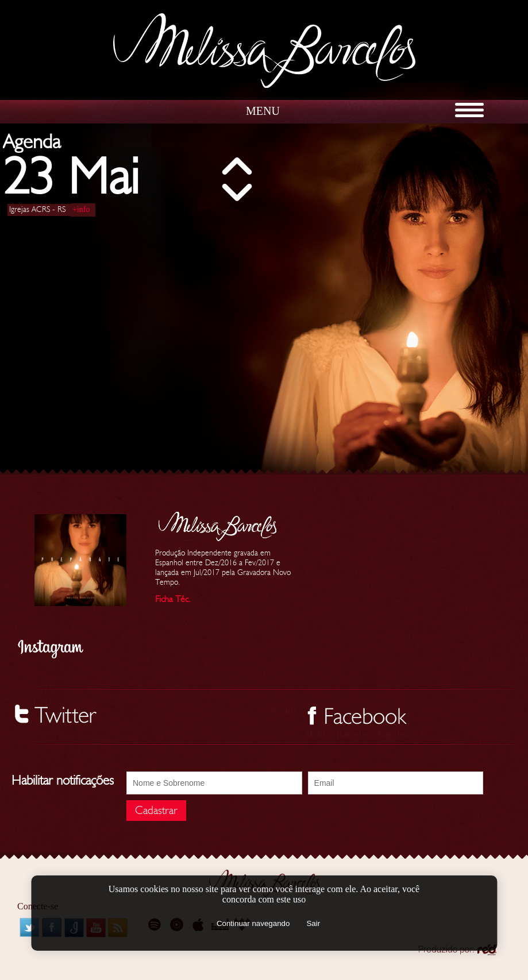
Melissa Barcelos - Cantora (357, 734)
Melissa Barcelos (264, 51)
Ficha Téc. (173, 599)
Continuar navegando (253, 923)
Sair (313, 923)
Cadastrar (156, 811)
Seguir (284, 710)
